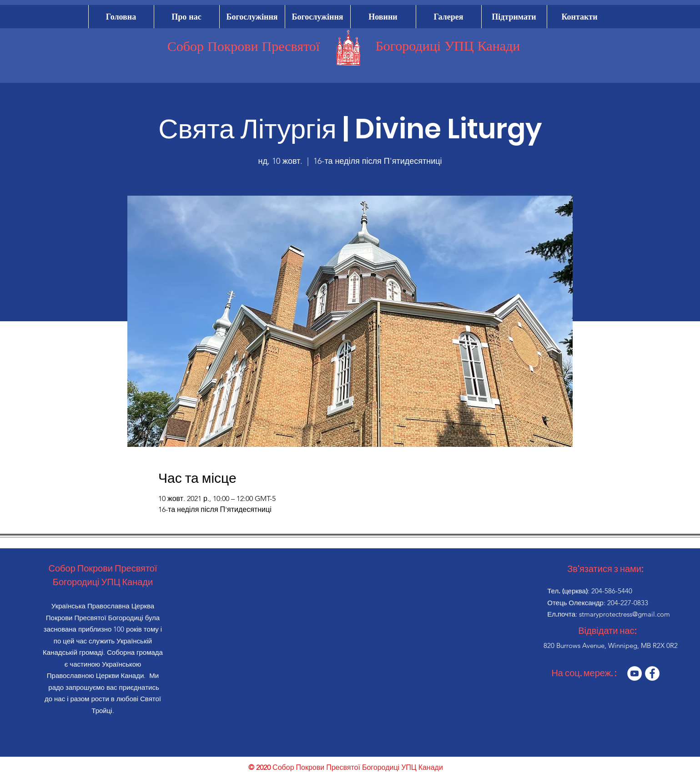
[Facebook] (652, 673)
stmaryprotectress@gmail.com (624, 614)
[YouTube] (635, 673)
